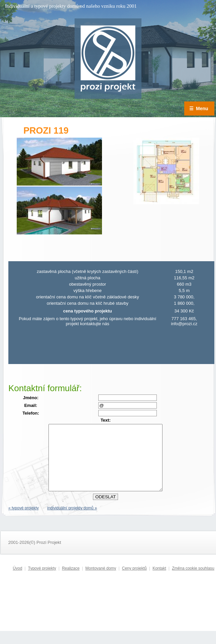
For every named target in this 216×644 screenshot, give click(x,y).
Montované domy (101, 581)
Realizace (71, 581)
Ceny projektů (134, 581)
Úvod (17, 581)
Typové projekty (42, 581)
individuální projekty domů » (72, 521)
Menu (199, 109)
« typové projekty (24, 521)
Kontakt (159, 581)
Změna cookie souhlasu (193, 581)
